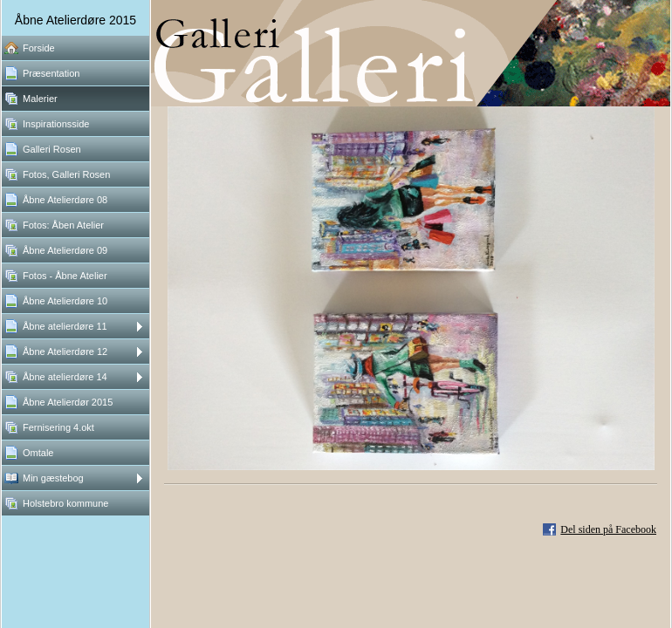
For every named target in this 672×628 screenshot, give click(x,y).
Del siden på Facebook (608, 529)
